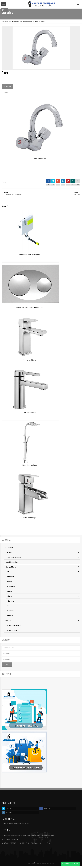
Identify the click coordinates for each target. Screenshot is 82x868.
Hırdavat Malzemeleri (14, 625)
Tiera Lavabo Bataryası (30, 360)
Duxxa (11, 616)
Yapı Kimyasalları (43, 562)
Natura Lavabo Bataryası (30, 518)
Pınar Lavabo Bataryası (40, 158)
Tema (10, 606)
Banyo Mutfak (27, 22)
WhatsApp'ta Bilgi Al (70, 864)
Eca (36, 22)
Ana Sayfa (5, 22)
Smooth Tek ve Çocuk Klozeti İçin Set (30, 255)
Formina (44, 601)
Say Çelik (12, 586)
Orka (10, 591)
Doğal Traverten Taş (43, 557)
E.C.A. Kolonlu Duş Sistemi (30, 465)
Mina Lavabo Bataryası (30, 412)
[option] (41, 48)
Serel (10, 581)
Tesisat (43, 620)
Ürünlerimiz (16, 22)
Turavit (11, 611)
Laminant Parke (12, 630)
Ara (7, 664)
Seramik (43, 552)
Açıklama (7, 86)
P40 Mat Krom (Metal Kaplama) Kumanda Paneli (30, 307)
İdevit (44, 596)
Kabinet (44, 577)
